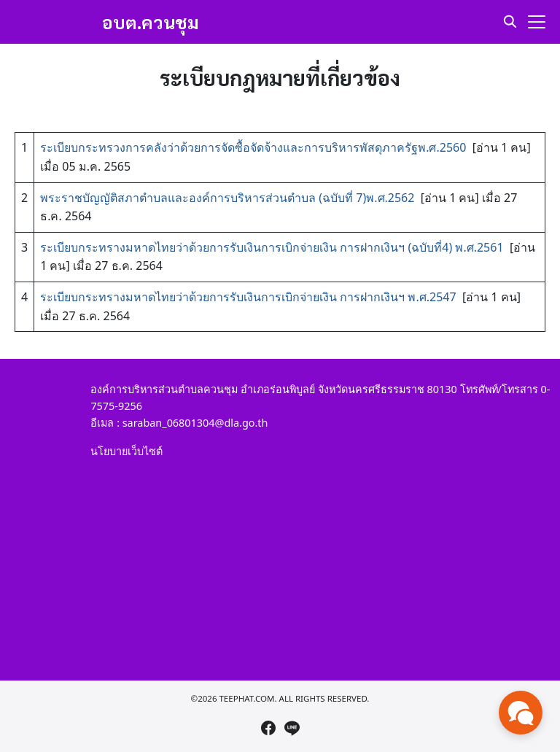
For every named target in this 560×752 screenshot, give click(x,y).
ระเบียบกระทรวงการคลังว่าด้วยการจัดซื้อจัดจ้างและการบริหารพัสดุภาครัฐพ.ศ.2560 (253, 147)
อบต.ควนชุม (151, 22)
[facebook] (268, 728)
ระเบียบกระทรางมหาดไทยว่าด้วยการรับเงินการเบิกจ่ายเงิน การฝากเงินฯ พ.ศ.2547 (248, 297)
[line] (292, 728)
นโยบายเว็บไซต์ (127, 451)
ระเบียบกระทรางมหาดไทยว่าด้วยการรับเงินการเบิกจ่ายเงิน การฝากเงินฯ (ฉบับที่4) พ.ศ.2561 (272, 247)
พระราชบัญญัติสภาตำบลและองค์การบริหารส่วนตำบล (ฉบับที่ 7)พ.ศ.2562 (227, 198)
